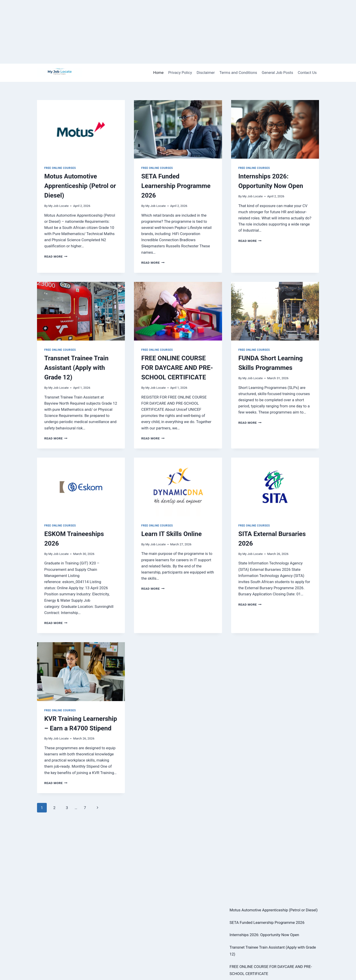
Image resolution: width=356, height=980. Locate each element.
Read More (56, 256)
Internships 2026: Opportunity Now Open (264, 935)
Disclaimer (206, 73)
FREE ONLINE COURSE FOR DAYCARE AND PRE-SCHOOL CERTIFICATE (177, 368)
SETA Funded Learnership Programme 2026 (176, 186)
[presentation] (81, 129)
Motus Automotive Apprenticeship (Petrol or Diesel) (80, 186)
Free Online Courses (60, 168)
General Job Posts (277, 73)
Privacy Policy (180, 73)
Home (158, 73)
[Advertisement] (136, 32)
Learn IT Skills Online (171, 534)
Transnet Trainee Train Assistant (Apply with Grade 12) (76, 368)
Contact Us (307, 73)
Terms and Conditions (238, 73)
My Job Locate (58, 206)
